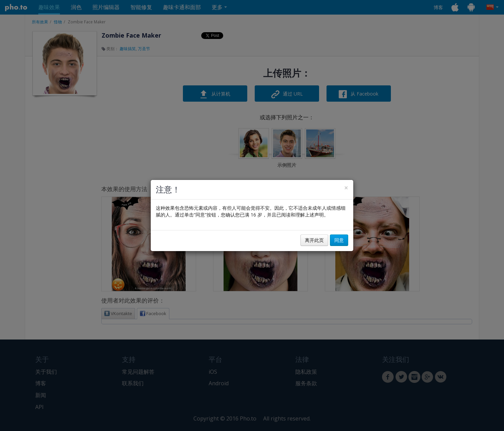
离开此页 (314, 240)
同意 (339, 240)
